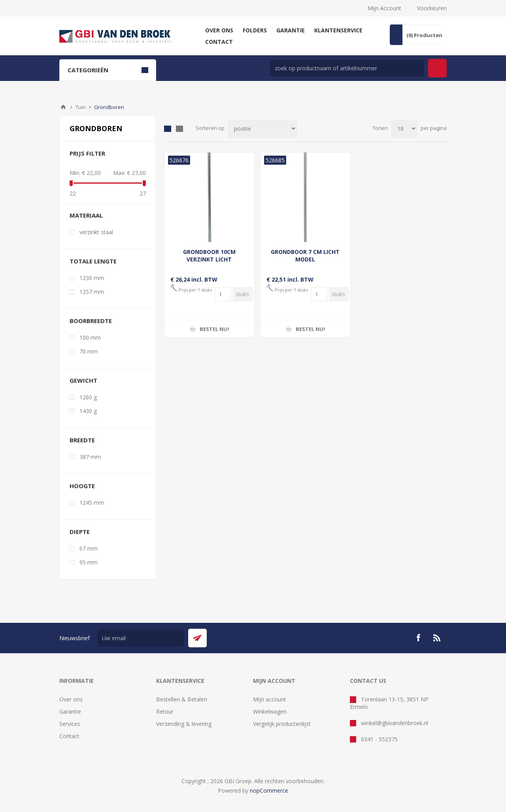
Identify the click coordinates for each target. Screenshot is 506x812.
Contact (69, 736)
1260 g (88, 397)
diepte (80, 532)
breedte (82, 440)
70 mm (89, 351)
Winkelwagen (270, 711)
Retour (165, 711)
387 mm (90, 457)
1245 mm (92, 503)
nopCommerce (269, 790)
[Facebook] (418, 638)
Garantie (70, 711)
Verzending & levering (184, 724)
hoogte (82, 486)
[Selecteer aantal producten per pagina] (404, 129)
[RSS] (437, 638)
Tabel (168, 129)
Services (70, 724)
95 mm (89, 562)
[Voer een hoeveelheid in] (223, 294)
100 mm (90, 337)
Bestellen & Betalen (182, 699)
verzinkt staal (96, 232)
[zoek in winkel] (347, 68)
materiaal (86, 215)
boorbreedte (91, 321)
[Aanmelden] (141, 638)
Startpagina (63, 107)
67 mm (89, 548)
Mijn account (270, 699)
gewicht (83, 380)
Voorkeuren (432, 8)
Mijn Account (384, 8)
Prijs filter (87, 153)
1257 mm (92, 292)
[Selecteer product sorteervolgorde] (262, 129)
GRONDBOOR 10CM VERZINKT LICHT (209, 256)
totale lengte (93, 261)
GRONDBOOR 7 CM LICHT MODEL (305, 256)
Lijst (179, 129)
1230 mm (92, 278)
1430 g (88, 411)
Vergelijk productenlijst (282, 724)
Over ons (71, 699)
